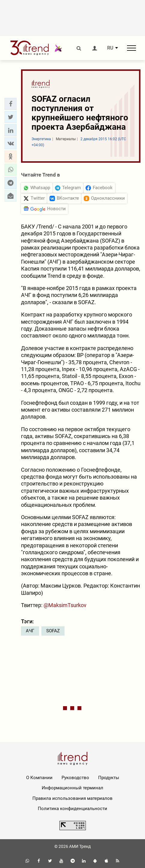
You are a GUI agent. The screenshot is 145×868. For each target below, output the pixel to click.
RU (110, 48)
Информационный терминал (72, 788)
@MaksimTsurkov (65, 605)
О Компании (39, 778)
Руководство (75, 778)
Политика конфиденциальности (72, 809)
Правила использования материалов (72, 798)
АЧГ (30, 631)
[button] (11, 104)
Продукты (109, 778)
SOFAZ (53, 631)
